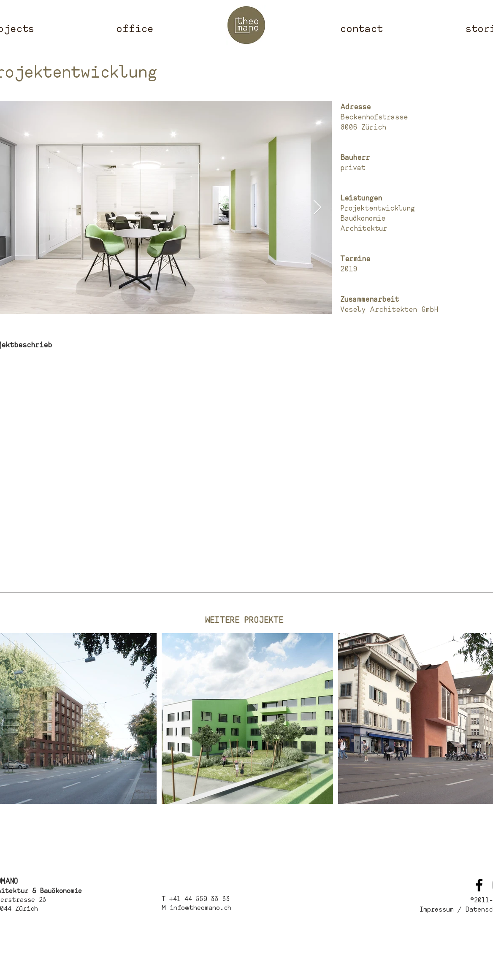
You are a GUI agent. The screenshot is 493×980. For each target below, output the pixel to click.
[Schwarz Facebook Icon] (479, 885)
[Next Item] (317, 208)
